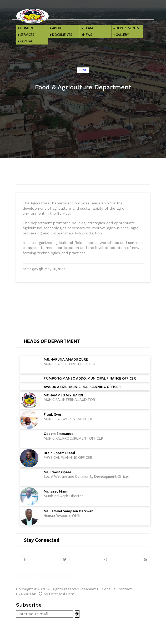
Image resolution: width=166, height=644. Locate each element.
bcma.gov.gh (33, 269)
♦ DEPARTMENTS (125, 28)
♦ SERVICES (25, 35)
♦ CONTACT (26, 41)
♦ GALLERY (120, 35)
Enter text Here (62, 594)
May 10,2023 (55, 269)
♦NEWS (86, 35)
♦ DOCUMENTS (60, 35)
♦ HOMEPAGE (27, 28)
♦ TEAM (86, 28)
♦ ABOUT (56, 28)
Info (83, 70)
